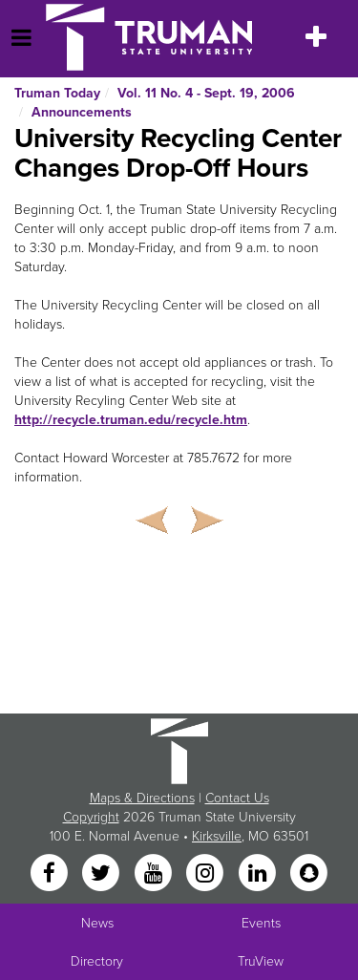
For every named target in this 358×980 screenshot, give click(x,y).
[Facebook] (51, 873)
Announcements (82, 112)
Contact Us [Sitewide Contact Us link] (237, 798)
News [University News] (97, 923)
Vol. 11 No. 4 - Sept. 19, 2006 (206, 93)
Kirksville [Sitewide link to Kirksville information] (217, 836)
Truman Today (57, 93)
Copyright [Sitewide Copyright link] (91, 817)
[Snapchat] (308, 873)
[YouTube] (155, 873)
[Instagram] (207, 873)
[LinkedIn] (259, 873)
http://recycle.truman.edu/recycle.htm (131, 420)
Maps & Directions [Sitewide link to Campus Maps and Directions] (142, 798)
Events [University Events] (261, 923)
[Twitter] (103, 873)
